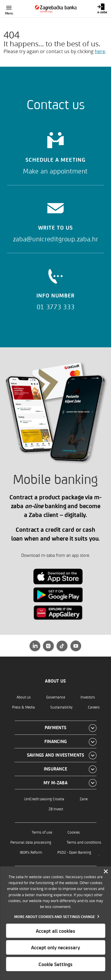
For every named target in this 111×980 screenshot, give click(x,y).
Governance (56, 697)
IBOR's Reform (31, 852)
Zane (84, 799)
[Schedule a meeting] (55, 151)
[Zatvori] (106, 872)
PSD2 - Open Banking (74, 852)
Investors (88, 697)
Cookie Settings (55, 964)
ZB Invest (56, 809)
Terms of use (42, 832)
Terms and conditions (84, 842)
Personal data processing (31, 842)
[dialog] (55, 923)
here (100, 51)
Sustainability (61, 707)
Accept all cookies (55, 931)
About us (24, 697)
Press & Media (24, 707)
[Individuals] (55, 9)
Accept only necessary (55, 947)
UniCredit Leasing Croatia (44, 799)
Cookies (74, 832)
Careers (94, 707)
